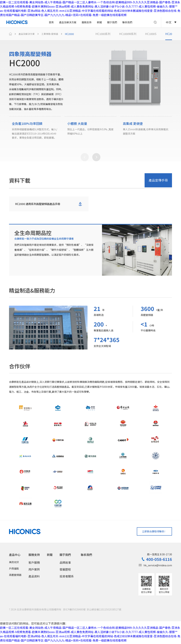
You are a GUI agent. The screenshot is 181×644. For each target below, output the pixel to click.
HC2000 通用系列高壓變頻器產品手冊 (39, 205)
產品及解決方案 (68, 22)
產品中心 (15, 556)
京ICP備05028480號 (74, 611)
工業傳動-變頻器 (52, 34)
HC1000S (153, 34)
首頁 (51, 22)
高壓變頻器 (15, 576)
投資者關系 (67, 578)
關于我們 (112, 22)
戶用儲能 (14, 570)
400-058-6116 (159, 561)
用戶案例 (34, 571)
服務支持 (87, 22)
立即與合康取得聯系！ (153, 533)
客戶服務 (34, 564)
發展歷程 (65, 571)
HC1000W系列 (129, 34)
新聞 (99, 22)
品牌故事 (65, 564)
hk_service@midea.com (158, 567)
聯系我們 (127, 22)
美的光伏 (14, 564)
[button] (85, 158)
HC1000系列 (103, 34)
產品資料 (34, 578)
